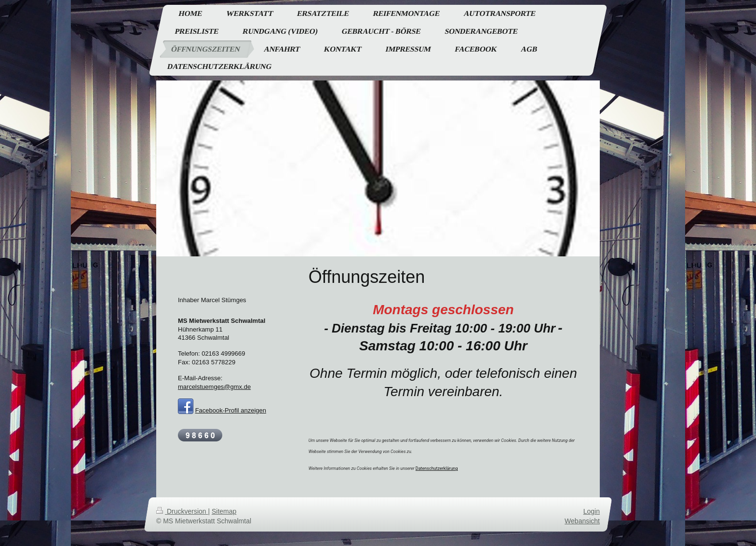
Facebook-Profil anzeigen (231, 410)
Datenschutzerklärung (437, 468)
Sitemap (224, 511)
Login (592, 511)
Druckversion (182, 511)
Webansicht (582, 521)
